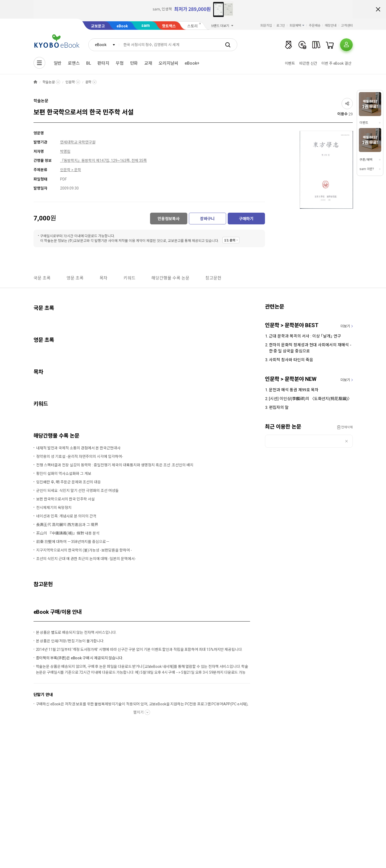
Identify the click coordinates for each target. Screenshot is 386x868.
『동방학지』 (71, 161)
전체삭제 (347, 427)
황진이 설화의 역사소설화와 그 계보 (64, 474)
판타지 (103, 63)
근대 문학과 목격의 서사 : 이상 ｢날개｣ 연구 (305, 336)
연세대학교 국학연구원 (78, 142)
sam (146, 25)
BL (89, 63)
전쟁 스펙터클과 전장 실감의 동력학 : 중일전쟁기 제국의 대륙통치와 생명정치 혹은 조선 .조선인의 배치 (115, 465)
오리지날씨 (168, 63)
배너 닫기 (378, 9)
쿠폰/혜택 (366, 160)
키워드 (129, 278)
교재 (148, 63)
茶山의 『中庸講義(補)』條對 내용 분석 (68, 533)
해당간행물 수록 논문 (170, 278)
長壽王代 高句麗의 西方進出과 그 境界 (67, 525)
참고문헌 (213, 278)
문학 (89, 82)
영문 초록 (75, 278)
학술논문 (49, 82)
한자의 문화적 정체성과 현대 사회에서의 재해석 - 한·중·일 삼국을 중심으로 (310, 348)
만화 (134, 63)
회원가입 (266, 26)
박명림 (65, 151)
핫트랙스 (169, 26)
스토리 (192, 26)
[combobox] (104, 45)
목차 (103, 278)
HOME (35, 82)
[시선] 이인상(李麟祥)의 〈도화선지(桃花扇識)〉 (310, 399)
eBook (122, 26)
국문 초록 (42, 278)
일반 (58, 63)
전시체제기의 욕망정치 (54, 508)
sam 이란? (367, 169)
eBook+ (192, 63)
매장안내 (331, 26)
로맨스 (74, 63)
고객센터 (347, 26)
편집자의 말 (279, 408)
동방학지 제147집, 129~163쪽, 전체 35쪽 (114, 161)
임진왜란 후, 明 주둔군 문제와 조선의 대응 (69, 482)
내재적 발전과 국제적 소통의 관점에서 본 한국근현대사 (78, 448)
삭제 (346, 441)
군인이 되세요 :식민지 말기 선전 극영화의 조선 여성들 (77, 491)
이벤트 (290, 63)
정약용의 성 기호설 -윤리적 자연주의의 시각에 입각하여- (80, 456)
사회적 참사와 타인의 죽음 (291, 360)
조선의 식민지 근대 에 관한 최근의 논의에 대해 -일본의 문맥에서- (86, 559)
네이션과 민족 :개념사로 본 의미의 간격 (66, 516)
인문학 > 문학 (71, 170)
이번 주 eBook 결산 (336, 63)
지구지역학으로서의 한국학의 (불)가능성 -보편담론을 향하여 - (84, 550)
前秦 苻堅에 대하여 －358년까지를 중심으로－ (73, 542)
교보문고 (98, 26)
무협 (120, 63)
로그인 (281, 26)
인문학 (70, 82)
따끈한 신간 (308, 63)
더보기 (345, 326)
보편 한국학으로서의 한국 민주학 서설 (65, 499)
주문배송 (315, 26)
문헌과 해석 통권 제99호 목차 (294, 390)
